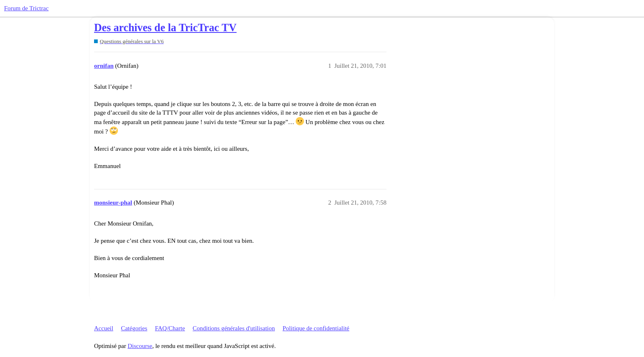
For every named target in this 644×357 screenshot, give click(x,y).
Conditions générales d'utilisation (234, 328)
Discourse (140, 346)
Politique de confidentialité (316, 328)
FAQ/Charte (170, 328)
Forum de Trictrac (26, 8)
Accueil (104, 328)
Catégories (134, 328)
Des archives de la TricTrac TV (165, 28)
